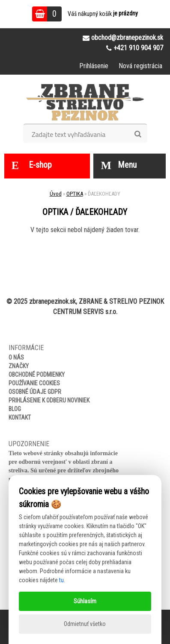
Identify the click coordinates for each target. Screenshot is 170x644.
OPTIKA (75, 194)
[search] (138, 134)
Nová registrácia (140, 66)
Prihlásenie (94, 66)
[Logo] (85, 102)
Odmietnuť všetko (85, 624)
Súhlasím (85, 601)
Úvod (56, 194)
